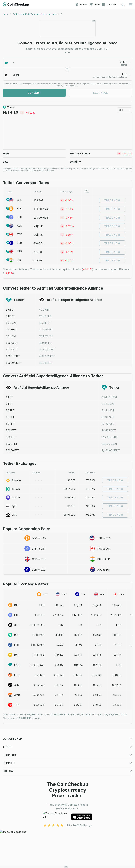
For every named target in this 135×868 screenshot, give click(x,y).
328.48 (97, 635)
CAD (14, 234)
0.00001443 (37, 665)
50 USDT (11, 336)
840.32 (117, 655)
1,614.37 (96, 615)
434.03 (59, 635)
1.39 (118, 665)
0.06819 (78, 675)
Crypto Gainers (11, 753)
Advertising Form (77, 800)
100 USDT (12, 343)
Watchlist (73, 779)
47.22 (79, 645)
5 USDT (10, 316)
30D (125, 110)
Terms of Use (11, 826)
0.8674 (78, 665)
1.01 (99, 625)
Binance (13, 480)
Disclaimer (73, 830)
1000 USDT (13, 356)
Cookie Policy (11, 830)
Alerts (95, 4)
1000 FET (12, 444)
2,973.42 (116, 615)
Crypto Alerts (10, 783)
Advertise (8, 796)
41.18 (98, 645)
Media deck (10, 800)
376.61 (79, 635)
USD (14, 200)
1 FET (9, 397)
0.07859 (58, 675)
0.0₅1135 (39, 675)
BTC (14, 209)
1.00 (42, 605)
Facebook (9, 847)
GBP (14, 252)
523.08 (78, 655)
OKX (11, 515)
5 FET (9, 404)
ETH (14, 217)
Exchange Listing (12, 805)
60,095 (78, 605)
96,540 (117, 605)
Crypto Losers (76, 753)
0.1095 (117, 675)
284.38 (78, 695)
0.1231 (97, 685)
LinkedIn (8, 851)
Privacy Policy (76, 826)
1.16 (80, 625)
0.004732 (38, 695)
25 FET (10, 417)
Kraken (13, 498)
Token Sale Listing (13, 809)
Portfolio (82, 4)
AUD (14, 226)
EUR (14, 243)
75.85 (118, 645)
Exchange (101, 93)
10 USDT (11, 323)
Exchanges (9, 749)
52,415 (97, 605)
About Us (73, 821)
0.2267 (117, 685)
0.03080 (39, 615)
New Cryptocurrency (80, 758)
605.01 (117, 635)
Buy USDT (34, 93)
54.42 (60, 645)
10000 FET (12, 450)
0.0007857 (38, 645)
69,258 (59, 605)
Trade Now (112, 200)
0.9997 (59, 665)
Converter (109, 4)
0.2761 (78, 705)
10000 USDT (14, 363)
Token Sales (10, 762)
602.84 (59, 655)
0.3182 (59, 705)
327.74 (59, 695)
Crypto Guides (11, 767)
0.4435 (117, 705)
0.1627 (59, 685)
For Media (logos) (78, 796)
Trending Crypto (12, 758)
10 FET (10, 410)
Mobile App (74, 767)
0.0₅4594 (39, 705)
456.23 (97, 655)
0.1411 (78, 685)
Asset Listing (75, 805)
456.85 (117, 695)
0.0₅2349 (39, 685)
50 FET (10, 424)
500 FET (11, 437)
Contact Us (9, 821)
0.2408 (97, 705)
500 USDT (12, 349)
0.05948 (97, 675)
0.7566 (97, 665)
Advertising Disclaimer (15, 834)
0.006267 (38, 635)
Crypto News (75, 762)
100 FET (11, 430)
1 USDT (10, 310)
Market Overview (78, 749)
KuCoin (13, 489)
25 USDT (11, 330)
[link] (62, 14)
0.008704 (38, 655)
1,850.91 (77, 615)
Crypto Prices (11, 745)
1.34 (61, 625)
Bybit (12, 506)
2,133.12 (58, 615)
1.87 (118, 625)
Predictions (74, 745)
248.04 (97, 695)
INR (13, 260)
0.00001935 (37, 625)
